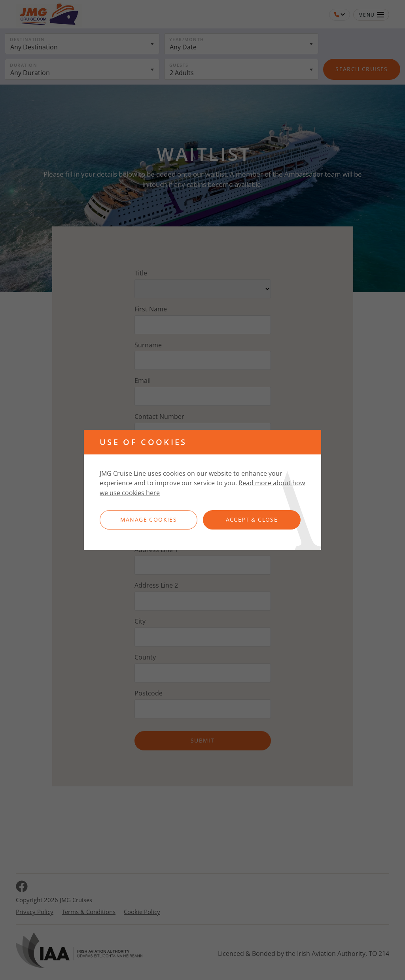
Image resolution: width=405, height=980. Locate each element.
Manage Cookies (149, 519)
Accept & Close (252, 519)
